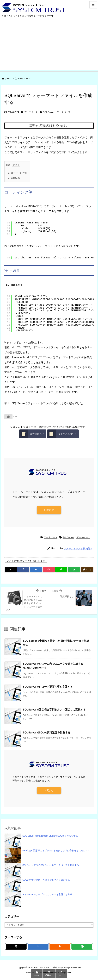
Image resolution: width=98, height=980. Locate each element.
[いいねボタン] (8, 417)
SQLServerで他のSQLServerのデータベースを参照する (51, 865)
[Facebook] (23, 570)
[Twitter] (11, 570)
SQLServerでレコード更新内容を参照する (48, 687)
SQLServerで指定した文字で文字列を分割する (46, 880)
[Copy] (87, 570)
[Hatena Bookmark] (36, 570)
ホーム (8, 79)
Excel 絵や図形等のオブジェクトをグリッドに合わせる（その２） (56, 850)
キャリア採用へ (61, 434)
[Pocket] (49, 570)
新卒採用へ (30, 434)
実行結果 (14, 178)
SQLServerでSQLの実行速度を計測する (47, 733)
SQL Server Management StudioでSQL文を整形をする (50, 836)
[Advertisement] (49, 47)
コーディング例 (17, 173)
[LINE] (61, 570)
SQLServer (49, 112)
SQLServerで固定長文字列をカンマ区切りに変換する (54, 710)
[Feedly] (74, 570)
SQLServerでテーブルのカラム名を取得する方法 (47, 894)
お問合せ (49, 510)
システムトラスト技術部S (78, 549)
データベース (24, 79)
